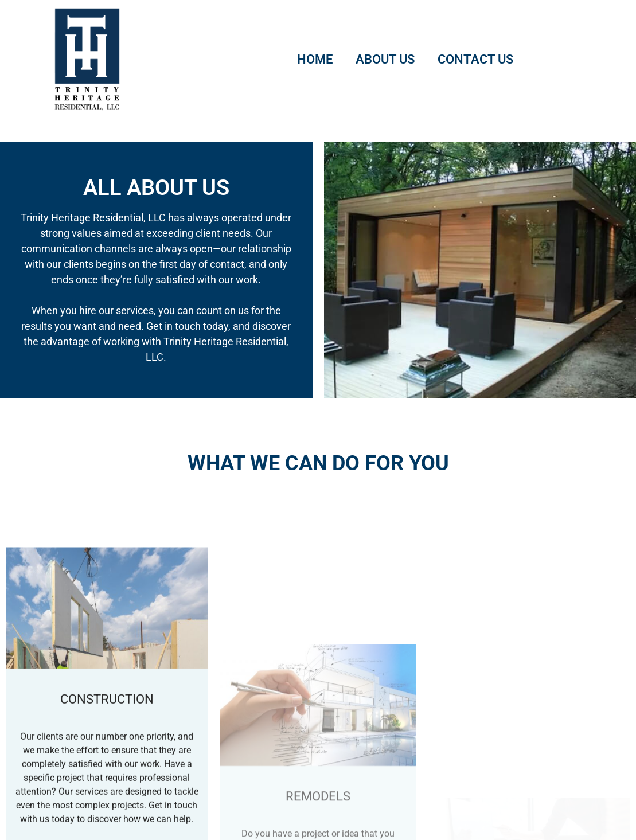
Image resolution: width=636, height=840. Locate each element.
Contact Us (475, 59)
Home (315, 59)
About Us (385, 59)
